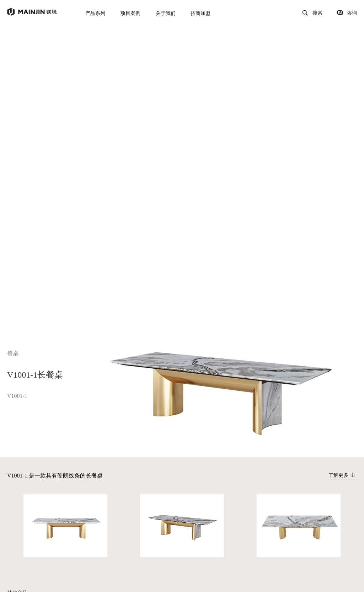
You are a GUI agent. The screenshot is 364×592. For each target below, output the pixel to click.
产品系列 (95, 13)
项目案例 (130, 13)
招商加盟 (200, 13)
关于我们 (166, 13)
